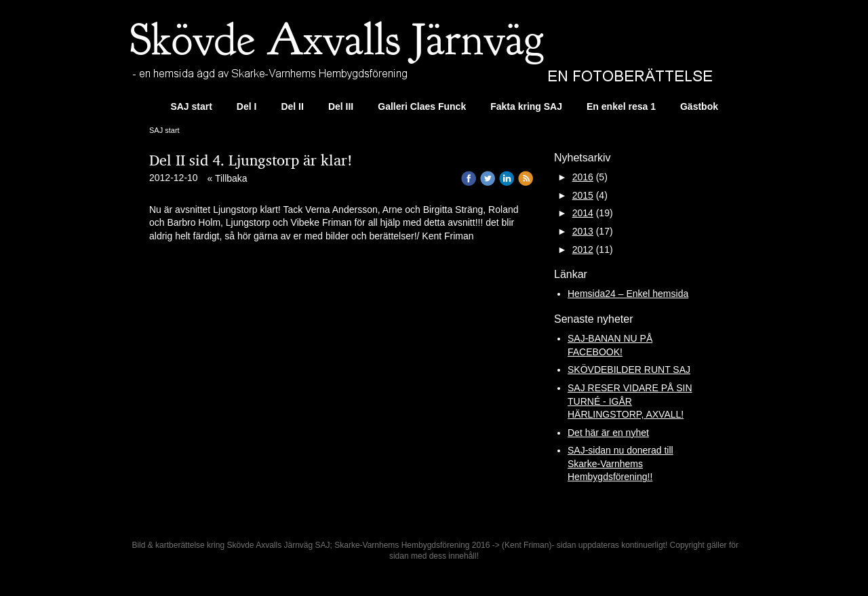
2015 (583, 195)
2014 (583, 213)
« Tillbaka (228, 178)
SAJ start (191, 106)
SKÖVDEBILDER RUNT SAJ (629, 370)
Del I (247, 106)
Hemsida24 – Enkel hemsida (628, 294)
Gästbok (699, 106)
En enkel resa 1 (621, 106)
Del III (341, 106)
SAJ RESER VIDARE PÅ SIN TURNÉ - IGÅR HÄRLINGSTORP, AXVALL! (630, 401)
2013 (583, 231)
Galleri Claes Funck (422, 106)
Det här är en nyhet (608, 433)
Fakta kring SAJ (526, 106)
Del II (292, 106)
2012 (583, 250)
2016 (583, 177)
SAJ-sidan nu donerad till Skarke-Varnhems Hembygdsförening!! (620, 463)
